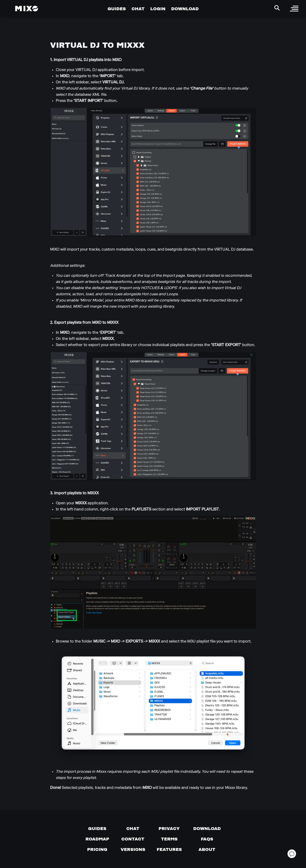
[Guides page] (97, 829)
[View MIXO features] (169, 849)
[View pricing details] (97, 849)
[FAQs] (207, 839)
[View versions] (133, 849)
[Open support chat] (292, 854)
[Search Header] (277, 8)
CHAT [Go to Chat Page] (138, 9)
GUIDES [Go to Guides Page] (117, 9)
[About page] (207, 849)
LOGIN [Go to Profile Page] (158, 9)
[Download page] (207, 829)
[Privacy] (169, 829)
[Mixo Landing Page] (27, 9)
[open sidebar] (294, 9)
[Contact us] (133, 839)
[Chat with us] (133, 829)
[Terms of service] (169, 839)
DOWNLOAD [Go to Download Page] (185, 9)
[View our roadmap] (97, 839)
